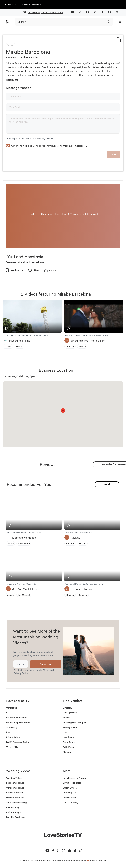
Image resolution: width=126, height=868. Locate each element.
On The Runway (71, 802)
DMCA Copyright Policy (18, 742)
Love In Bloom (70, 797)
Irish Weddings (13, 807)
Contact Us (12, 708)
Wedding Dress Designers (75, 722)
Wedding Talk (70, 793)
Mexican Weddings (15, 797)
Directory (68, 708)
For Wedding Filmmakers (18, 722)
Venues (66, 718)
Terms (46, 670)
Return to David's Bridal (22, 4)
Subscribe (46, 664)
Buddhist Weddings (16, 817)
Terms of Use (13, 747)
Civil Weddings (13, 812)
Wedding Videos (14, 778)
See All (107, 484)
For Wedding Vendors (17, 718)
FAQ (8, 713)
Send (114, 154)
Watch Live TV (70, 788)
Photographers (70, 727)
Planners (67, 752)
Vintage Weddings (15, 788)
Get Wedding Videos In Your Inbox (44, 12)
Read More (12, 79)
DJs (65, 732)
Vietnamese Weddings (17, 802)
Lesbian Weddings (15, 783)
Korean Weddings (15, 793)
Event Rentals (70, 742)
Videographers (70, 713)
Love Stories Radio (72, 783)
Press (9, 732)
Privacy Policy (21, 673)
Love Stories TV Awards (75, 778)
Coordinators (69, 737)
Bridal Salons (69, 747)
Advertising (12, 727)
